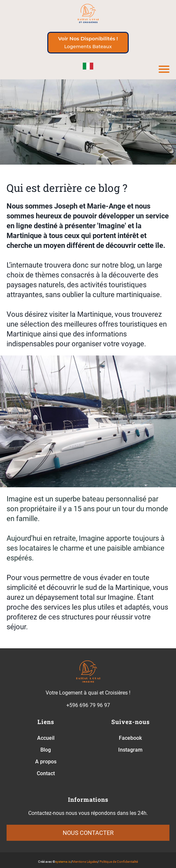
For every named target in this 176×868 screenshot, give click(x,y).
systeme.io (63, 862)
